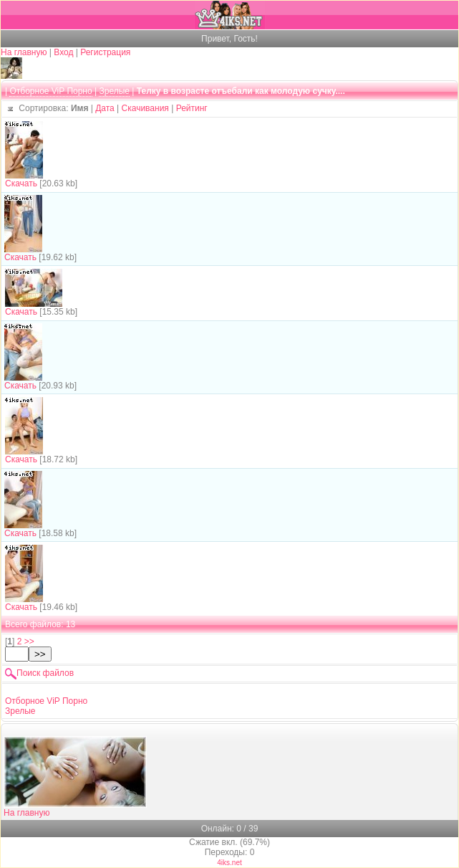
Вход (63, 52)
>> (29, 642)
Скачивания (145, 108)
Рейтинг (192, 108)
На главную (24, 52)
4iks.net (229, 863)
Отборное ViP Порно (50, 91)
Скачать (21, 183)
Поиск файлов (45, 673)
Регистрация (105, 52)
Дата (105, 108)
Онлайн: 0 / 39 (230, 829)
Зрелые (114, 91)
